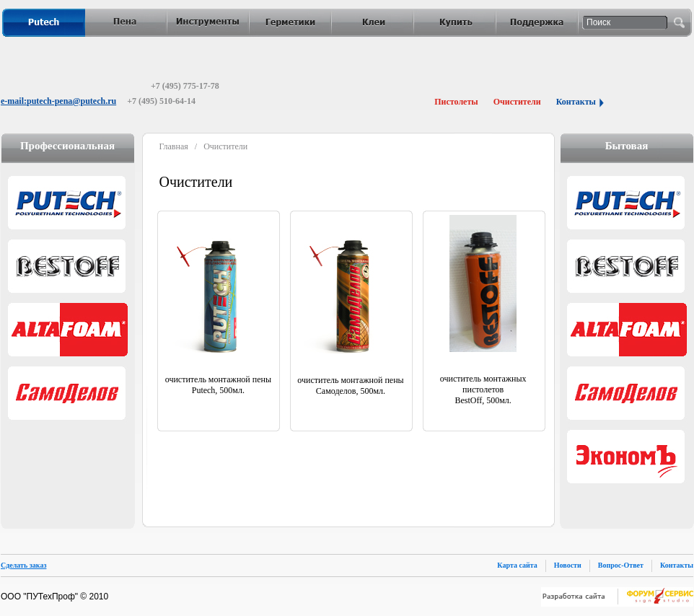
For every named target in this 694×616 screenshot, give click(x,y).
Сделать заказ (23, 565)
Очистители (517, 102)
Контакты (576, 102)
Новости (568, 565)
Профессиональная (67, 146)
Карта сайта (517, 565)
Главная (174, 146)
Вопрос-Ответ (621, 565)
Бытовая (627, 146)
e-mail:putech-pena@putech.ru (58, 101)
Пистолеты (456, 102)
